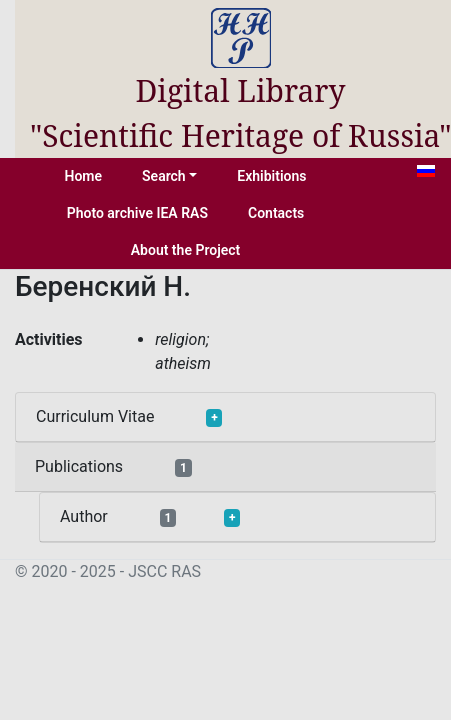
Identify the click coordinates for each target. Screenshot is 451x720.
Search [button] (164, 176)
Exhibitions (271, 176)
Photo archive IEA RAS (137, 213)
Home (84, 176)
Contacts (276, 213)
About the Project (186, 250)
